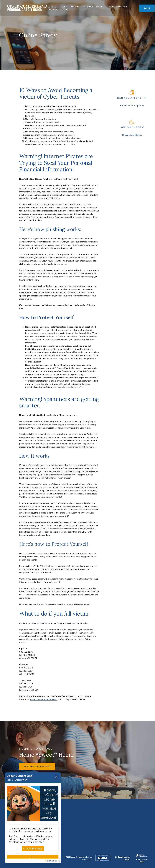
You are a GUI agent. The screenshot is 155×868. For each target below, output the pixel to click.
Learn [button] (110, 7)
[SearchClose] (131, 8)
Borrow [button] (88, 7)
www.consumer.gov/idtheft (44, 699)
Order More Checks (132, 135)
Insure (100, 7)
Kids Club (65, 8)
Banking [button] (75, 7)
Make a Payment (54, 8)
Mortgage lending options (37, 766)
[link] (142, 858)
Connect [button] (122, 7)
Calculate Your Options (132, 106)
